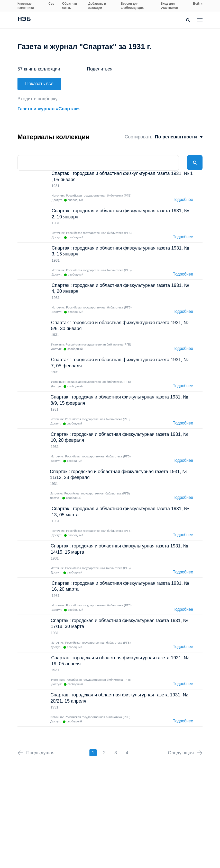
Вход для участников (169, 6)
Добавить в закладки (97, 6)
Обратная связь (70, 6)
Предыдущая (40, 751)
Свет (52, 4)
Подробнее (183, 198)
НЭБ (24, 20)
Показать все (39, 84)
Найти (195, 161)
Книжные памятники (26, 6)
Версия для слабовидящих (132, 6)
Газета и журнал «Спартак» (49, 107)
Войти (198, 4)
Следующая (181, 751)
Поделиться (100, 69)
